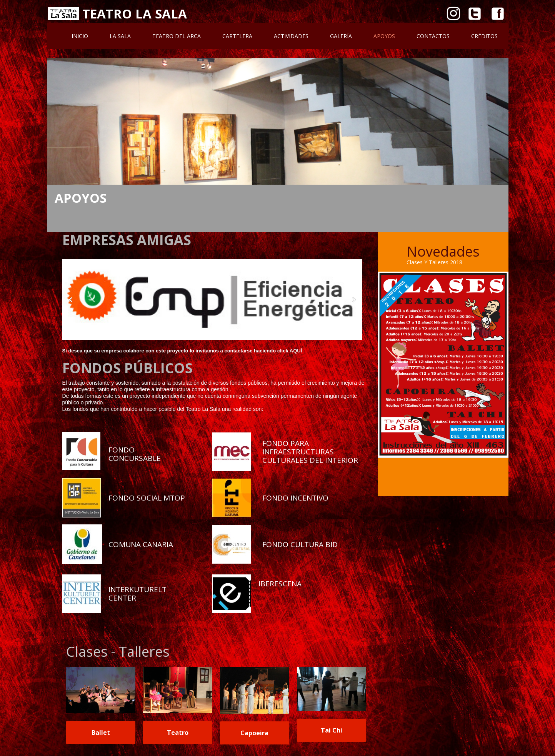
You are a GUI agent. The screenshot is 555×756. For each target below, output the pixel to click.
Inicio (80, 36)
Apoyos (384, 36)
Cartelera (237, 36)
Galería (341, 36)
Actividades (291, 36)
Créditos (484, 36)
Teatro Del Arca (177, 36)
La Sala (120, 36)
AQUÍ (296, 351)
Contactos (433, 36)
